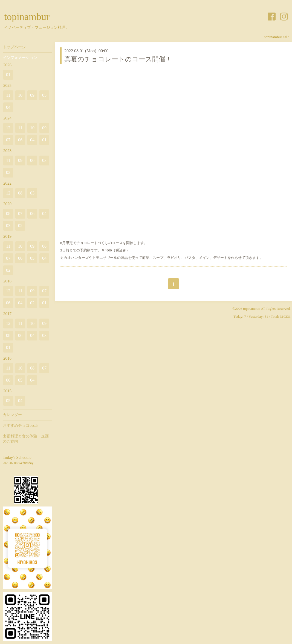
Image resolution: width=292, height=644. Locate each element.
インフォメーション (20, 58)
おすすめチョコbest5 (20, 426)
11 (8, 95)
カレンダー (12, 415)
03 (44, 160)
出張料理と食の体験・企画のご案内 (26, 439)
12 (8, 128)
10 (20, 95)
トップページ (14, 47)
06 (20, 140)
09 (32, 95)
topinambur (27, 17)
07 (8, 140)
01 (8, 75)
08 (20, 193)
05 (44, 95)
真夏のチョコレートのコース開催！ (118, 59)
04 (8, 107)
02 (8, 172)
